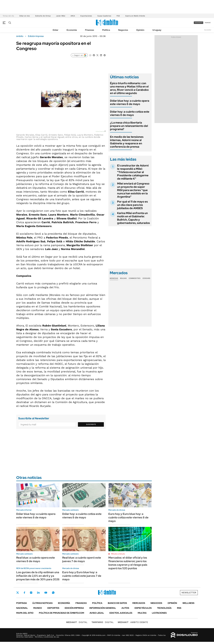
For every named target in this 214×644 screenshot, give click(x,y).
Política (106, 30)
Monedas (114, 278)
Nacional (22, 608)
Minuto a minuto (118, 554)
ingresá (208, 23)
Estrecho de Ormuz (43, 16)
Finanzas (90, 30)
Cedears (146, 278)
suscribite (199, 23)
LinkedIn (38, 593)
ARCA (73, 16)
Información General (103, 608)
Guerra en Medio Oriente (135, 16)
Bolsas (123, 278)
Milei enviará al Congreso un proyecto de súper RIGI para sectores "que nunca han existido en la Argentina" (133, 190)
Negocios (123, 30)
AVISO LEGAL (97, 613)
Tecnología (164, 608)
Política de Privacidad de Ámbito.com (61, 613)
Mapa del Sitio (25, 613)
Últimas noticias (42, 603)
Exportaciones (86, 16)
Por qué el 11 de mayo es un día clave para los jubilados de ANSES (132, 205)
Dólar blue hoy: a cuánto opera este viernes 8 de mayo (130, 102)
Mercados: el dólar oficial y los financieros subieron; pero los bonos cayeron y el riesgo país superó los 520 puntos (128, 563)
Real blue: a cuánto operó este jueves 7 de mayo (82, 559)
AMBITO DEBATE (133, 622)
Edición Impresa (74, 608)
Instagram (31, 593)
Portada (22, 603)
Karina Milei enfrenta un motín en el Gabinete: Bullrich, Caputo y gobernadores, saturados (133, 218)
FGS (118, 16)
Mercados (139, 603)
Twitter (18, 593)
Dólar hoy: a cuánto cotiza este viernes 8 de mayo (130, 113)
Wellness (188, 603)
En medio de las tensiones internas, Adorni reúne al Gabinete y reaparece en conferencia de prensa (127, 142)
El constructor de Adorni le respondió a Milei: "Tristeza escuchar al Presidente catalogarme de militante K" (133, 172)
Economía (72, 30)
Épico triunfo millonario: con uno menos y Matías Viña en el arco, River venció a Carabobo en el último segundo (129, 88)
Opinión (140, 30)
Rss (179, 608)
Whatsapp (53, 593)
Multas (142, 613)
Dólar (56, 30)
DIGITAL (77, 622)
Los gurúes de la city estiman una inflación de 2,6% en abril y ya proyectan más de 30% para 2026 (38, 576)
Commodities (135, 278)
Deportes (53, 608)
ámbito (20, 36)
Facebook (24, 593)
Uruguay (157, 30)
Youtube (46, 593)
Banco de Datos (117, 603)
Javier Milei (61, 16)
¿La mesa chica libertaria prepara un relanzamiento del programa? (129, 126)
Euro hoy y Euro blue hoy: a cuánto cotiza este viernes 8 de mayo (128, 517)
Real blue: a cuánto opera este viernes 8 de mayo (36, 559)
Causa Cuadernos (104, 16)
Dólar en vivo (25, 16)
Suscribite (91, 424)
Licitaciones (159, 613)
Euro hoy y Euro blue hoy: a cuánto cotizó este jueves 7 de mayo (82, 576)
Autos (125, 608)
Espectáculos (143, 608)
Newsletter (208, 30)
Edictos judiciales (121, 613)
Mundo (38, 608)
